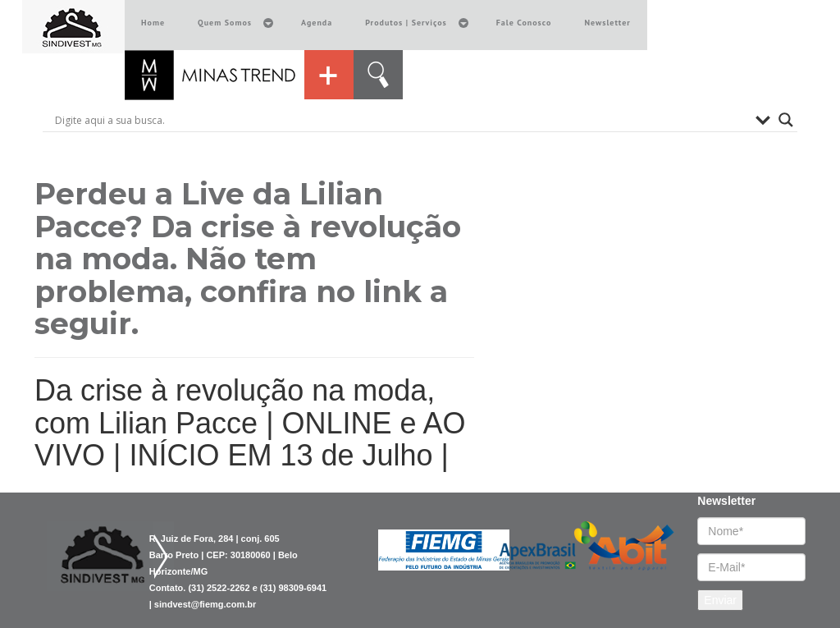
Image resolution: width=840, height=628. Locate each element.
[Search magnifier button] (786, 120)
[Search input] (401, 120)
